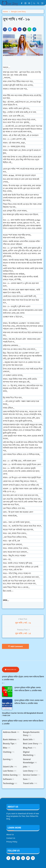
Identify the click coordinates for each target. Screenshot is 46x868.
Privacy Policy (12, 842)
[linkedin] (23, 858)
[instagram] (25, 3)
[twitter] (28, 858)
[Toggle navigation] (42, 3)
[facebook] (22, 3)
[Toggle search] (38, 3)
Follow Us (11, 670)
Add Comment (15, 646)
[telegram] (18, 858)
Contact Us (11, 838)
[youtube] (29, 3)
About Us (10, 834)
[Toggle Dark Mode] (34, 3)
